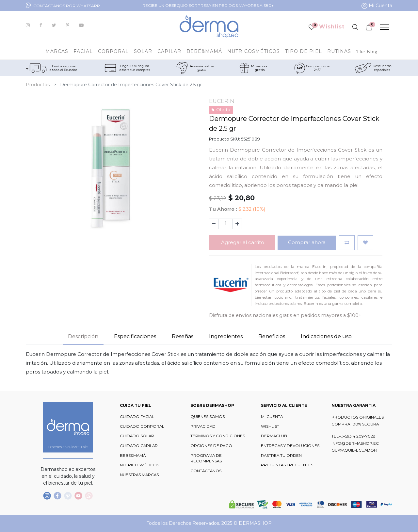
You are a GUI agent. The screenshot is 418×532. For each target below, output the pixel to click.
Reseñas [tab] (183, 336)
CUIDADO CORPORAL (142, 426)
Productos (38, 85)
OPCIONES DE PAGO (211, 446)
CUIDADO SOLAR (137, 436)
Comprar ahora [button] (307, 242)
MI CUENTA (272, 417)
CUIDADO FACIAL (137, 417)
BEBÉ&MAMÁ (133, 456)
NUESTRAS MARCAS (139, 475)
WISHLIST (270, 426)
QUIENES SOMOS (208, 417)
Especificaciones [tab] (135, 336)
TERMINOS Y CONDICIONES (218, 436)
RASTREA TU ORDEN (281, 456)
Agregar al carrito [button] (242, 242)
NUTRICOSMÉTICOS (139, 465)
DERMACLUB (274, 436)
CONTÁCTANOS (206, 471)
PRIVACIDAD (203, 426)
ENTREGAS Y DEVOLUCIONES (290, 446)
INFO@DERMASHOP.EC (355, 443)
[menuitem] (367, 51)
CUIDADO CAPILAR (139, 446)
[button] (347, 243)
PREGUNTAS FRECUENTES (287, 465)
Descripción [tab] (83, 336)
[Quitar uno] (214, 224)
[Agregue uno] (237, 224)
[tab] (226, 337)
